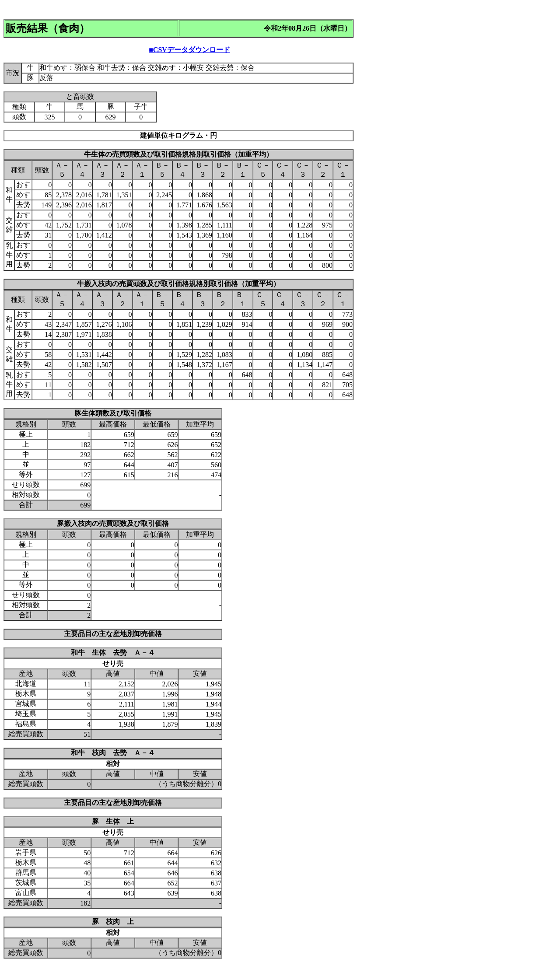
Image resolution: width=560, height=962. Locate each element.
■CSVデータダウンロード (189, 50)
